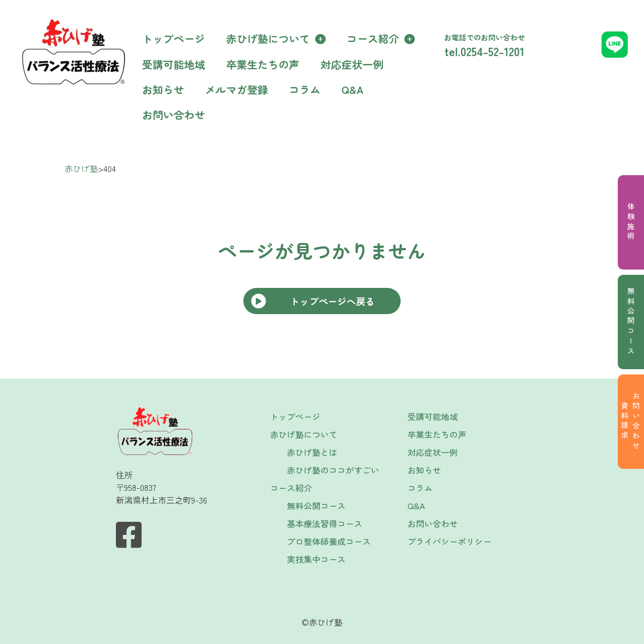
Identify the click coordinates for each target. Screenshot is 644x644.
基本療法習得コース (325, 523)
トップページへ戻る (332, 301)
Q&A (352, 89)
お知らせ (163, 89)
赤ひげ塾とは (312, 452)
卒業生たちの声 (263, 64)
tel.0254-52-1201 (484, 51)
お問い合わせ (174, 115)
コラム (305, 89)
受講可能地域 (174, 64)
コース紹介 (373, 39)
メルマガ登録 (237, 89)
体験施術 (631, 222)
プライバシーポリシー (449, 541)
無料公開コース (631, 322)
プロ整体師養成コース (329, 541)
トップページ (174, 39)
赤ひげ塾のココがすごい (333, 470)
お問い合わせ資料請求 (630, 422)
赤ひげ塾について (268, 39)
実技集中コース (316, 559)
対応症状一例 (352, 64)
